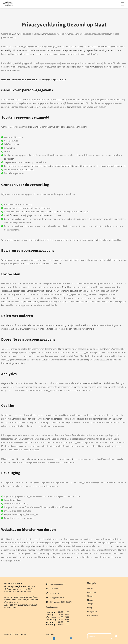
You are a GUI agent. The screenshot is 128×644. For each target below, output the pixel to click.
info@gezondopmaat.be (58, 598)
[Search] (116, 636)
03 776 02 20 (54, 593)
